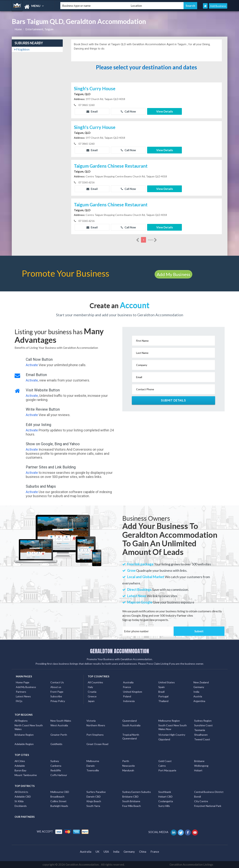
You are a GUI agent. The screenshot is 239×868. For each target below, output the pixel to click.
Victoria (91, 721)
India (196, 692)
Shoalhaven (201, 735)
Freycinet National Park (208, 806)
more (152, 240)
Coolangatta (166, 801)
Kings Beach (94, 801)
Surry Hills (164, 806)
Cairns (162, 766)
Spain (162, 687)
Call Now (128, 111)
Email (92, 111)
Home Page (23, 682)
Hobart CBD (165, 797)
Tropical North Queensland (131, 737)
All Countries (95, 682)
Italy (90, 687)
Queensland (129, 721)
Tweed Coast (202, 739)
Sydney (55, 761)
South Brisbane (131, 801)
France (127, 687)
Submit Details (173, 400)
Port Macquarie (167, 770)
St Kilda (19, 801)
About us (56, 687)
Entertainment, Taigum (39, 29)
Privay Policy (58, 701)
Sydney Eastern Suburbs (137, 792)
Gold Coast (165, 761)
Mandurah (128, 770)
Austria (198, 696)
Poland (127, 696)
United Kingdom (133, 692)
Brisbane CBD (130, 797)
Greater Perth (59, 735)
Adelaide (20, 766)
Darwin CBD (94, 797)
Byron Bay (20, 770)
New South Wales (61, 721)
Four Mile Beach (132, 806)
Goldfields (56, 744)
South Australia (131, 725)
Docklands (21, 806)
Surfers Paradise (96, 792)
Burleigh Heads (59, 806)
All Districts (21, 792)
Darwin (91, 766)
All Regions (21, 721)
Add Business (218, 6)
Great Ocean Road (97, 744)
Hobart (198, 770)
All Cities (20, 761)
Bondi (198, 797)
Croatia (92, 692)
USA (106, 852)
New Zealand (201, 682)
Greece (92, 696)
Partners (21, 692)
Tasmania (200, 730)
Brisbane (199, 761)
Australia (128, 682)
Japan (91, 701)
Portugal (163, 696)
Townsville (93, 770)
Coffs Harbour (59, 775)
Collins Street (58, 801)
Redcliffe (56, 770)
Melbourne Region (169, 721)
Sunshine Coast (203, 725)
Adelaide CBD (23, 797)
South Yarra (93, 806)
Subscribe (56, 696)
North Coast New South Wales (29, 727)
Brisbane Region (24, 735)
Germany (199, 687)
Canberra (56, 766)
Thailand (163, 701)
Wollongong (201, 766)
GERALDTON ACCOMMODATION (119, 651)
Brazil (161, 692)
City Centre (201, 801)
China (143, 852)
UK (97, 852)
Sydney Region (203, 721)
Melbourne (93, 761)
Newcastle (129, 766)
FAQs (19, 701)
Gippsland (164, 739)
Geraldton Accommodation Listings (191, 864)
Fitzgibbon (22, 49)
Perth (126, 761)
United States (167, 682)
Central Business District (209, 792)
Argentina (199, 701)
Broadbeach (57, 797)
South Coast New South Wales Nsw (173, 727)
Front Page (57, 692)
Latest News (23, 696)
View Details (165, 111)
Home (18, 29)
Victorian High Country (172, 735)
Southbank (165, 792)
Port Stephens (95, 735)
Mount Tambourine (26, 775)
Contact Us (57, 682)
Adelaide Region (24, 744)
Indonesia (129, 701)
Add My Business (173, 274)
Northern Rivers (96, 725)
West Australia (59, 725)
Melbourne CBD (60, 792)
